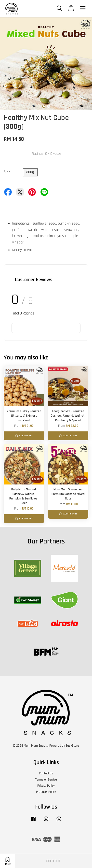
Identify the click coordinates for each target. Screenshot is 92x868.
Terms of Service (46, 780)
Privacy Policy (46, 786)
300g (30, 172)
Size (7, 172)
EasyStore (72, 746)
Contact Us (46, 773)
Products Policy (46, 792)
